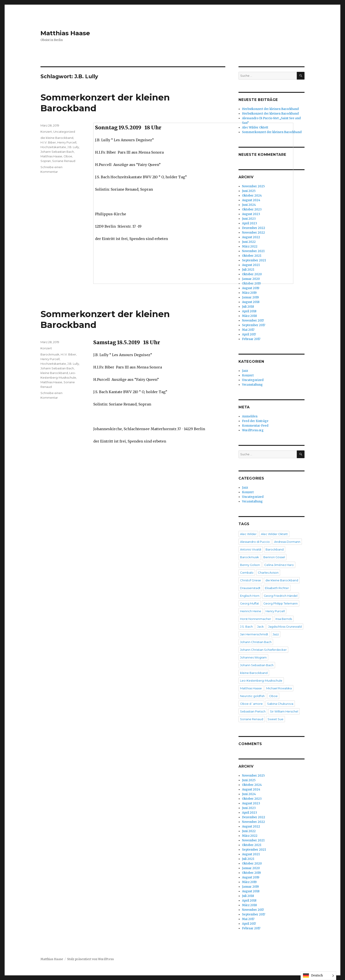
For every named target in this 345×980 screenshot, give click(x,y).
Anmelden (250, 416)
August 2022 (251, 827)
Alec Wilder (248, 534)
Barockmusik (50, 354)
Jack (261, 627)
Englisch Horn (250, 596)
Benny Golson (250, 565)
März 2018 (249, 316)
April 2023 (250, 813)
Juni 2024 (249, 794)
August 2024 (251, 789)
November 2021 (253, 840)
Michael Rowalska (279, 688)
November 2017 (253, 321)
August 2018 (251, 302)
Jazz (245, 371)
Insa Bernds (284, 619)
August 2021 (251, 854)
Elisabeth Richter (277, 588)
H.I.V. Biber (48, 142)
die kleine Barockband (57, 138)
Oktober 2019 (251, 873)
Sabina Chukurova (280, 704)
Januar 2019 (250, 297)
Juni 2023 (249, 808)
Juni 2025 (249, 780)
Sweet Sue (275, 719)
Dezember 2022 (254, 817)
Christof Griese (250, 580)
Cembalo (247, 573)
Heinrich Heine (251, 611)
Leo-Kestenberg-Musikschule (261, 681)
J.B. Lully (73, 147)
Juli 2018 (248, 307)
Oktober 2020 (252, 864)
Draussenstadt (250, 588)
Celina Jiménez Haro (279, 565)
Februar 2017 (251, 339)
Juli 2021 (248, 859)
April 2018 (249, 311)
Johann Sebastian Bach (57, 152)
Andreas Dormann (287, 542)
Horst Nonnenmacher (256, 619)
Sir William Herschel (284, 711)
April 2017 (249, 334)
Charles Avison (268, 573)
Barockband (275, 549)
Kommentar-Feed (255, 426)
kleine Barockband (54, 373)
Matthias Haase (65, 33)
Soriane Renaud (64, 161)
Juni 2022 (249, 831)
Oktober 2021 (252, 845)
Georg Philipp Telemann (281, 603)
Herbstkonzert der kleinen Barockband (270, 109)
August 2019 (251, 288)
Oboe (68, 156)
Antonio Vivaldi (251, 549)
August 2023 (251, 803)
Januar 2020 (251, 868)
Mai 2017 (248, 330)
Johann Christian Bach (256, 642)
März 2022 (250, 836)
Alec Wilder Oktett (274, 534)
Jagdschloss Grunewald (285, 627)
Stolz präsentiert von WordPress (90, 959)
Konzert (46, 132)
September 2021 (254, 850)
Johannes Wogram (253, 657)
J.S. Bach (246, 627)
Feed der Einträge (255, 421)
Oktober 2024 (252, 785)
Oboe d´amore (251, 704)
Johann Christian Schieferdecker (263, 650)
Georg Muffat (250, 603)
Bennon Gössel (274, 557)
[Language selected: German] (318, 976)
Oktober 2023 (252, 799)
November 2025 (253, 776)
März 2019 (249, 293)
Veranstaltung (252, 385)
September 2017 (254, 325)
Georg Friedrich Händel (281, 596)
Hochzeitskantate (53, 147)
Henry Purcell (67, 142)
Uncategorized (64, 132)
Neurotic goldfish (252, 696)
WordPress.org (253, 430)
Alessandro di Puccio (255, 542)
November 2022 (253, 822)
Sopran (46, 161)
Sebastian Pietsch (253, 711)
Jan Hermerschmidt (254, 634)
